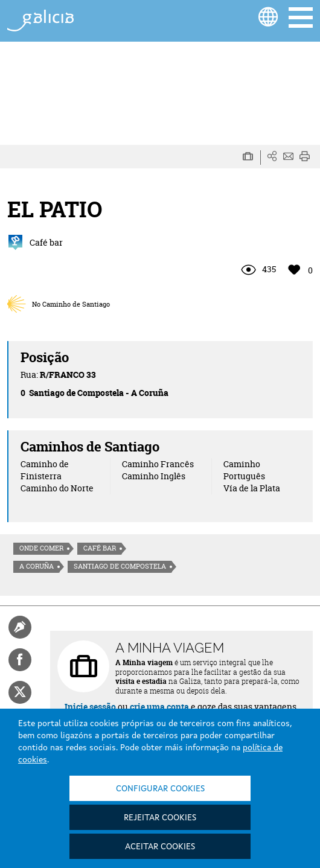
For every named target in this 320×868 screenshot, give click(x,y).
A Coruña (37, 566)
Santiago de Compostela (120, 566)
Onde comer (41, 548)
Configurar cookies (160, 789)
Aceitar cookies (160, 847)
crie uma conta (159, 707)
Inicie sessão (90, 707)
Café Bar (100, 548)
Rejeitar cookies (160, 818)
